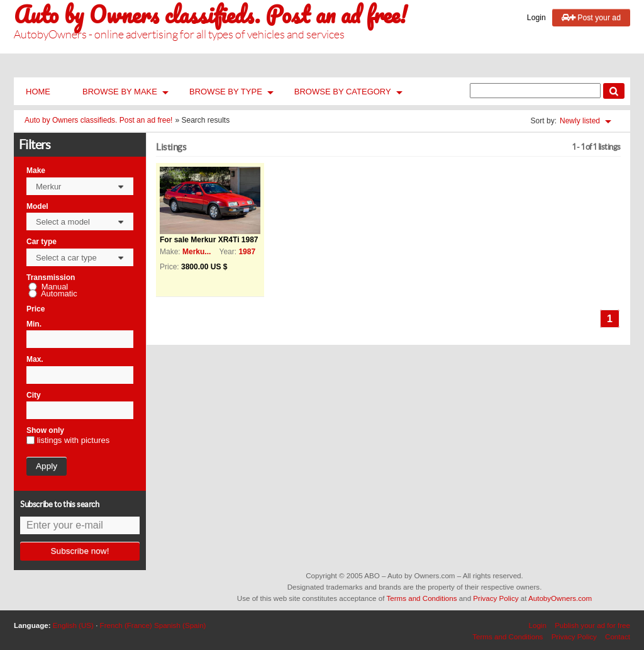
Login (536, 18)
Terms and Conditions (421, 598)
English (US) (73, 625)
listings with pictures (74, 440)
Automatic (59, 294)
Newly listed (580, 121)
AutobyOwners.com (560, 598)
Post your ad (591, 18)
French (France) (126, 625)
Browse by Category (343, 92)
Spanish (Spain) (180, 625)
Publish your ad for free (592, 625)
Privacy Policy (496, 598)
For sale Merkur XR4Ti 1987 (209, 240)
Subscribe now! (80, 551)
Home (38, 92)
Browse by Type (226, 92)
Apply (47, 466)
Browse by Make (120, 92)
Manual (55, 287)
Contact (618, 636)
